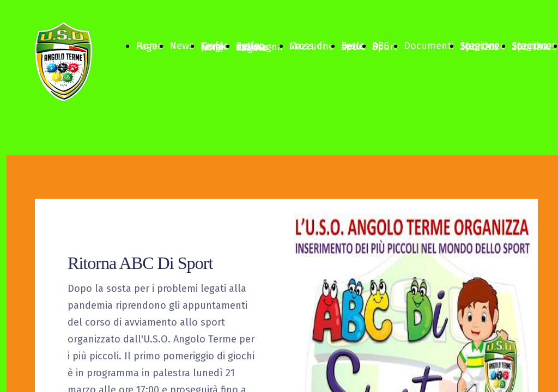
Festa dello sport (353, 46)
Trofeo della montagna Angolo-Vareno (259, 47)
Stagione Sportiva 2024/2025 (534, 46)
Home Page (149, 46)
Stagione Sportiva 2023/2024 (483, 46)
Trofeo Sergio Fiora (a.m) (215, 47)
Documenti (429, 46)
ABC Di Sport (385, 46)
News (182, 46)
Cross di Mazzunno (312, 46)
